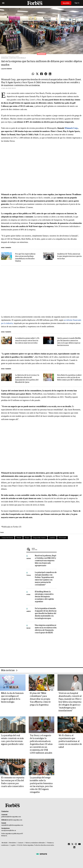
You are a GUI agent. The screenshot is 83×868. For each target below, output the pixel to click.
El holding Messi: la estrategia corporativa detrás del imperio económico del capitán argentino (44, 597)
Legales (13, 845)
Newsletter (13, 843)
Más (44, 549)
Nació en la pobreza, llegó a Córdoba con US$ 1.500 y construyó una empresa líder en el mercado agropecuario (45, 561)
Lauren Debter (7, 69)
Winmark (62, 538)
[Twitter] (72, 844)
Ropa (27, 538)
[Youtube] (79, 844)
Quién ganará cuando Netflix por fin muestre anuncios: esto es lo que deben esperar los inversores (69, 342)
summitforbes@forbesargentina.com (12, 825)
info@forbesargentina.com (14, 820)
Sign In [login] (78, 3)
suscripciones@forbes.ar (9, 831)
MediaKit (4, 843)
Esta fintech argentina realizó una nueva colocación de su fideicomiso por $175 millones (69, 378)
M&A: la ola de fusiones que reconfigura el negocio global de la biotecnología (12, 698)
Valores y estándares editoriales (35, 843)
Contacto (21, 843)
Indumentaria (7, 538)
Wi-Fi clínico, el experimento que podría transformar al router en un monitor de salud (70, 741)
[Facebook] (69, 844)
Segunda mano (39, 538)
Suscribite (66, 3)
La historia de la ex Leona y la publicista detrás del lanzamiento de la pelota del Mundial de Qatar (27, 379)
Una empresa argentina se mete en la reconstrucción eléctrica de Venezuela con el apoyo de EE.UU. (46, 629)
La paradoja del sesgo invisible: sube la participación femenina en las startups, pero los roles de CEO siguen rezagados (41, 785)
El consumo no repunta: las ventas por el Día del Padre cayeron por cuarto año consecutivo (13, 782)
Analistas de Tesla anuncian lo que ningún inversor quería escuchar (69, 256)
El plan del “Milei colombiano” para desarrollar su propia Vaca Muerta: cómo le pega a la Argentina (40, 699)
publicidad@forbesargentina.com (11, 817)
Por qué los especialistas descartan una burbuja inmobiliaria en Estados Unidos (25, 258)
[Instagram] (76, 844)
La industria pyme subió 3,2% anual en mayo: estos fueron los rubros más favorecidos (27, 341)
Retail (19, 538)
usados (52, 538)
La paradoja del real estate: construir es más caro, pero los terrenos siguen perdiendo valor (12, 740)
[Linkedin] (74, 847)
